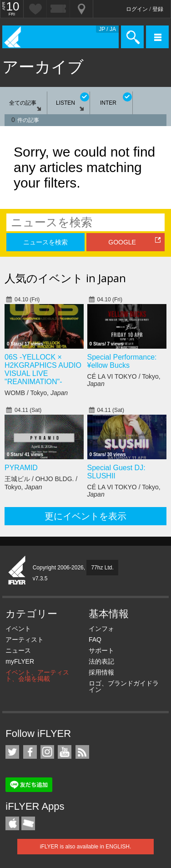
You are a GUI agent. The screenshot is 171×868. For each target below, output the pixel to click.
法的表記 (101, 661)
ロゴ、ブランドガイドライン (124, 686)
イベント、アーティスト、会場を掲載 (37, 675)
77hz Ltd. (102, 568)
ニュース (18, 650)
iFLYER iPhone (12, 823)
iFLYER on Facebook (30, 752)
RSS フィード (82, 752)
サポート (101, 650)
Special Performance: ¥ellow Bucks (122, 361)
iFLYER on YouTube (65, 752)
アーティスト (25, 640)
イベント (18, 629)
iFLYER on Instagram (47, 752)
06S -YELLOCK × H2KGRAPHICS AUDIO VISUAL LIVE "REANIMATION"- (43, 369)
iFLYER (17, 571)
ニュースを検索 (45, 242)
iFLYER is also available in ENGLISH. (86, 847)
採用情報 (101, 672)
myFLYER (20, 661)
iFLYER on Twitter (12, 752)
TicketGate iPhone (28, 823)
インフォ (101, 629)
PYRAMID (21, 468)
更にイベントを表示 (85, 516)
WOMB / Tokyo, (36, 393)
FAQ (95, 640)
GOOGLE (122, 242)
